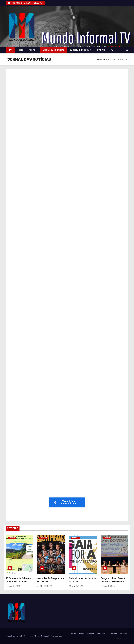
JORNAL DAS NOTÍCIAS (54, 50)
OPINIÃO (101, 50)
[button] (127, 50)
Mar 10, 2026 (14, 586)
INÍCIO (20, 50)
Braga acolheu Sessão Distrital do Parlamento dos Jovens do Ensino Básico (114, 583)
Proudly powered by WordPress (20, 636)
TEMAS (33, 50)
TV (113, 50)
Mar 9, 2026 (77, 586)
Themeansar (56, 636)
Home (99, 59)
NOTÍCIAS (12, 538)
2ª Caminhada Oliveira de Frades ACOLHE (18, 580)
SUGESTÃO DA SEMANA (81, 50)
